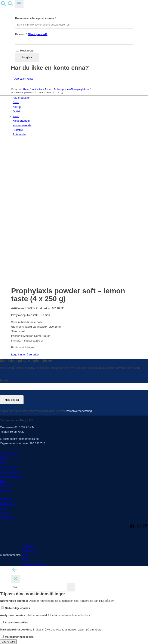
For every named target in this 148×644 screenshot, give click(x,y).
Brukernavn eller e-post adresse (36, 18)
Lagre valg (8, 642)
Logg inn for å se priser (25, 355)
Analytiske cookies (14, 623)
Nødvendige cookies (15, 608)
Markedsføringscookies (17, 637)
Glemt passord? (38, 34)
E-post (5, 381)
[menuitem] (75, 98)
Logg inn (27, 57)
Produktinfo (7, 503)
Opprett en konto (23, 79)
